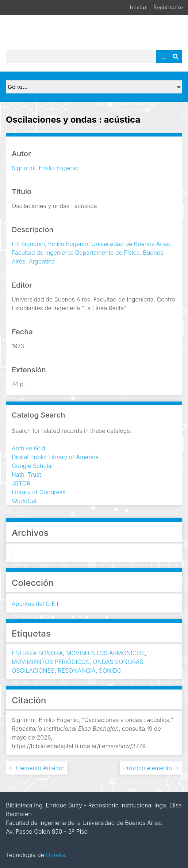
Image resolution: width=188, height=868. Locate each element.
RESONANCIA (77, 671)
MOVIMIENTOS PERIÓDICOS (51, 662)
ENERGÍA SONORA (37, 653)
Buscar (176, 56)
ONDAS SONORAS (118, 662)
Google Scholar (32, 466)
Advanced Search (162, 56)
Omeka (55, 855)
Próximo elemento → (151, 768)
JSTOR (21, 483)
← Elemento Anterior (37, 768)
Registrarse (168, 7)
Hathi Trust (26, 475)
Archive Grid (28, 448)
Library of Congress (39, 492)
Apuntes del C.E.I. (36, 604)
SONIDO (110, 671)
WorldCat (24, 501)
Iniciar (138, 7)
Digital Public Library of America (55, 457)
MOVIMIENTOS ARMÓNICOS (105, 653)
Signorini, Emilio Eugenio (45, 168)
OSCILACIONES (33, 671)
